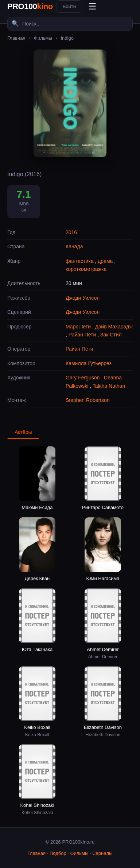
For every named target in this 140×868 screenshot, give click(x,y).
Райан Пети (82, 335)
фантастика (80, 261)
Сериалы (102, 853)
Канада (74, 246)
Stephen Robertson (88, 400)
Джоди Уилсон (83, 298)
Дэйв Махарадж (114, 327)
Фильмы (43, 38)
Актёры (23, 432)
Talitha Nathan (109, 386)
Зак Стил (111, 335)
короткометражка (86, 269)
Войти (69, 6)
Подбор (58, 853)
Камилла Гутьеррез (89, 363)
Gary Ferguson (83, 378)
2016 (71, 232)
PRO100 (30, 6)
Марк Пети (78, 327)
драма (105, 261)
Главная (16, 38)
